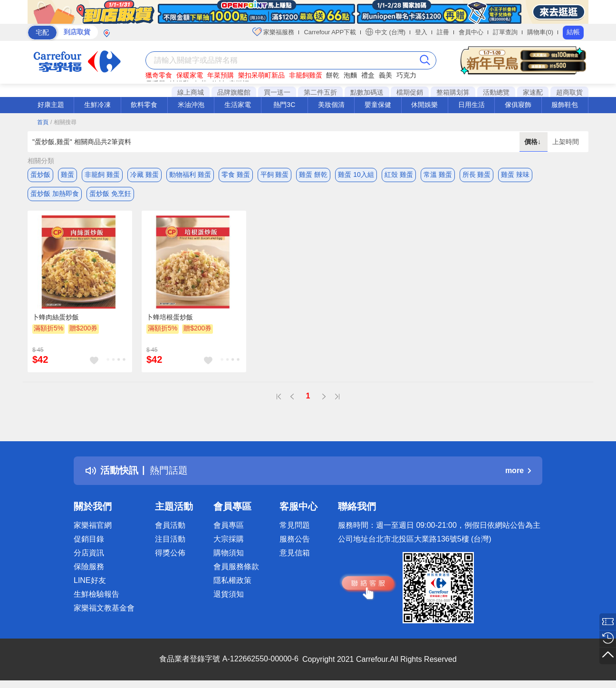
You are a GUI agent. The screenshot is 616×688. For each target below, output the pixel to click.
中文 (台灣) (385, 32)
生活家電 (238, 105)
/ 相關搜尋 (63, 122)
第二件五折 (320, 92)
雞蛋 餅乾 (313, 174)
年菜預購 (221, 75)
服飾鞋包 (565, 105)
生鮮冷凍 (97, 105)
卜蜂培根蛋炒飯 (170, 317)
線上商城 (191, 92)
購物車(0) (540, 32)
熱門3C (284, 105)
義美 (385, 75)
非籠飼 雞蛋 (102, 174)
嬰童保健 (378, 105)
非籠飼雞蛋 (306, 75)
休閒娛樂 (424, 105)
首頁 (43, 122)
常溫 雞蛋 (438, 174)
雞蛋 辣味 (515, 174)
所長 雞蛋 (477, 174)
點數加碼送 (367, 92)
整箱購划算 (453, 92)
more (518, 470)
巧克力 (406, 75)
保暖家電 (190, 75)
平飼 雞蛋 (275, 174)
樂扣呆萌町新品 (261, 75)
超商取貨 (569, 92)
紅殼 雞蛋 (399, 174)
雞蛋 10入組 (356, 174)
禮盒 (368, 75)
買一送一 (277, 92)
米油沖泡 (191, 105)
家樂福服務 (274, 32)
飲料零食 (144, 105)
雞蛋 (67, 174)
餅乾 (333, 75)
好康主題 (51, 105)
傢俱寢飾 (518, 105)
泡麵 (350, 75)
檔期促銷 (410, 92)
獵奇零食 (159, 75)
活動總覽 (496, 92)
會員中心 (471, 32)
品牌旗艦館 (234, 92)
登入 (421, 32)
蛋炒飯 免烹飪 (110, 194)
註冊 (443, 32)
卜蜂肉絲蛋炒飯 (56, 317)
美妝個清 (331, 105)
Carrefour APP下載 (330, 32)
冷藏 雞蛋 (144, 174)
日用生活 (472, 105)
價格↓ (534, 142)
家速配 (533, 92)
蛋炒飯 (40, 174)
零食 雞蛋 (236, 174)
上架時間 (566, 142)
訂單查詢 (505, 32)
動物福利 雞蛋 (190, 174)
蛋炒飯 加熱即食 (55, 194)
